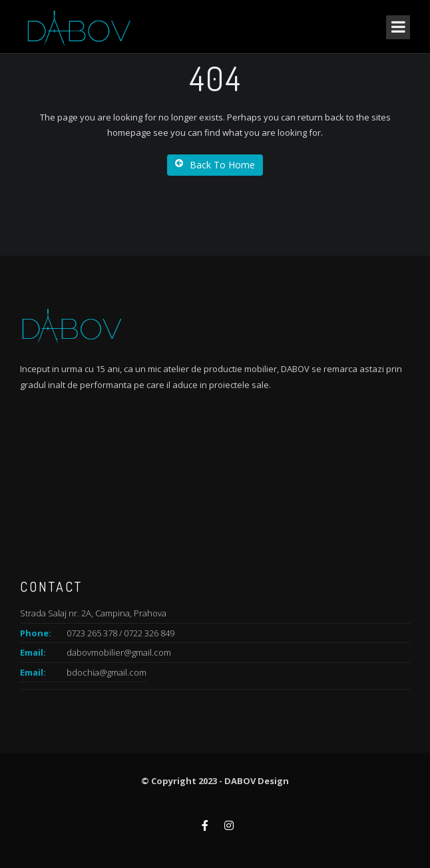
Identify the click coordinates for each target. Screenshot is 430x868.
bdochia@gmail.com (107, 672)
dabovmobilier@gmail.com (119, 652)
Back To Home (215, 165)
